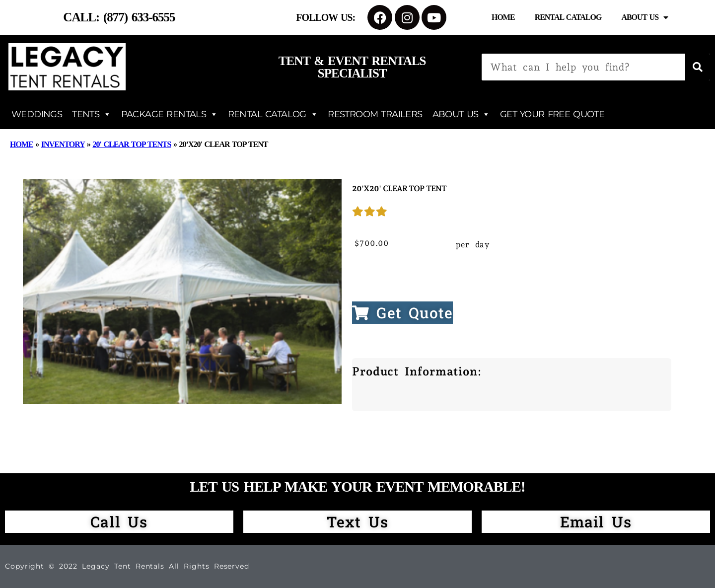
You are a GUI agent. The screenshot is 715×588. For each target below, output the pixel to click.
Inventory (63, 144)
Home (503, 17)
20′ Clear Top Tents (132, 144)
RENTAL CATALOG (273, 114)
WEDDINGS (37, 114)
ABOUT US (461, 114)
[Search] (698, 67)
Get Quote (402, 313)
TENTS (91, 114)
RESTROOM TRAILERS (375, 114)
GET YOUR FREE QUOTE (552, 114)
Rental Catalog (568, 17)
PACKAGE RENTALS (170, 114)
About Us (644, 17)
